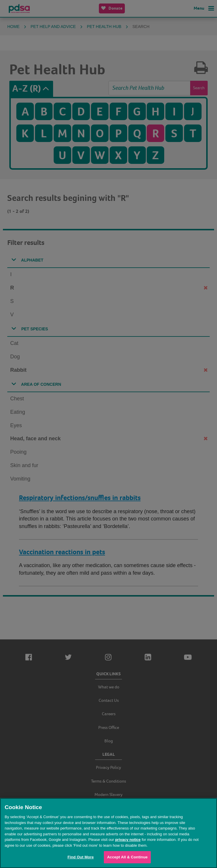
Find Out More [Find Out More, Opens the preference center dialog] (80, 857)
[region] (108, 833)
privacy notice (128, 840)
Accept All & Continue (127, 857)
